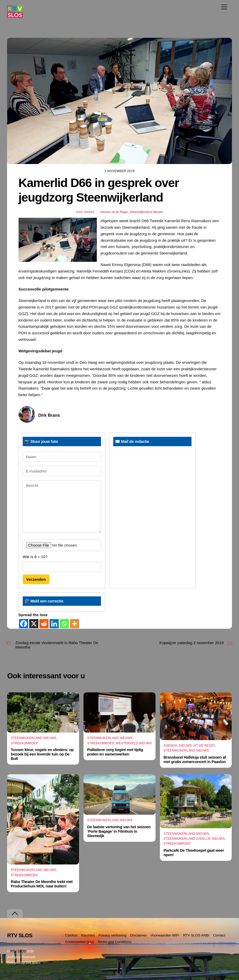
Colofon (71, 935)
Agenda (170, 746)
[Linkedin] (54, 624)
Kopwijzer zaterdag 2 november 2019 (192, 643)
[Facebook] (24, 624)
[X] (34, 624)
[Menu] (224, 7)
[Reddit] (44, 624)
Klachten (88, 935)
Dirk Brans (85, 212)
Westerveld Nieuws (134, 743)
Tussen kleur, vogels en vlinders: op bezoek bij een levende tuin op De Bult (42, 754)
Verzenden (36, 579)
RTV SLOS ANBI (196, 935)
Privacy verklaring (113, 935)
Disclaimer (138, 935)
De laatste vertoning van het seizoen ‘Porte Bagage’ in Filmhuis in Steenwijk (119, 831)
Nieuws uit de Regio (114, 212)
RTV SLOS (18, 951)
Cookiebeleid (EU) (80, 942)
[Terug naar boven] (15, 914)
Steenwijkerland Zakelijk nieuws (194, 839)
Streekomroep (24, 743)
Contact (219, 935)
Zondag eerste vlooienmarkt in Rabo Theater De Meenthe (57, 645)
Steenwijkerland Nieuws (146, 212)
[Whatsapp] (64, 624)
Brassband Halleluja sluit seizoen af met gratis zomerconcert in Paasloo (195, 759)
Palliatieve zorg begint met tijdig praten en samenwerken (115, 752)
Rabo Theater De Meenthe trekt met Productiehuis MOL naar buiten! (42, 884)
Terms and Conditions (115, 942)
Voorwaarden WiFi (165, 935)
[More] (74, 624)
